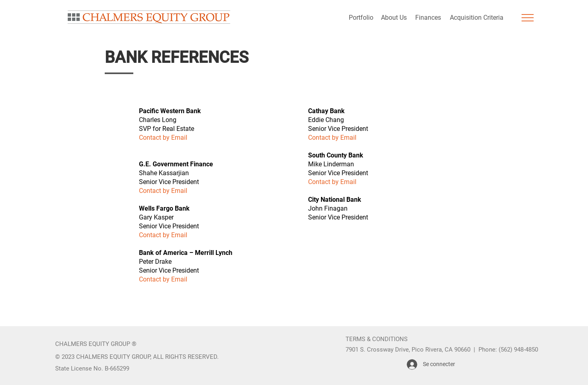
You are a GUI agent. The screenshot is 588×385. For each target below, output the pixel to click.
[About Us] (394, 18)
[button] (528, 18)
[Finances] (428, 18)
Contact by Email (163, 191)
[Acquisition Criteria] (476, 18)
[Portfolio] (361, 18)
